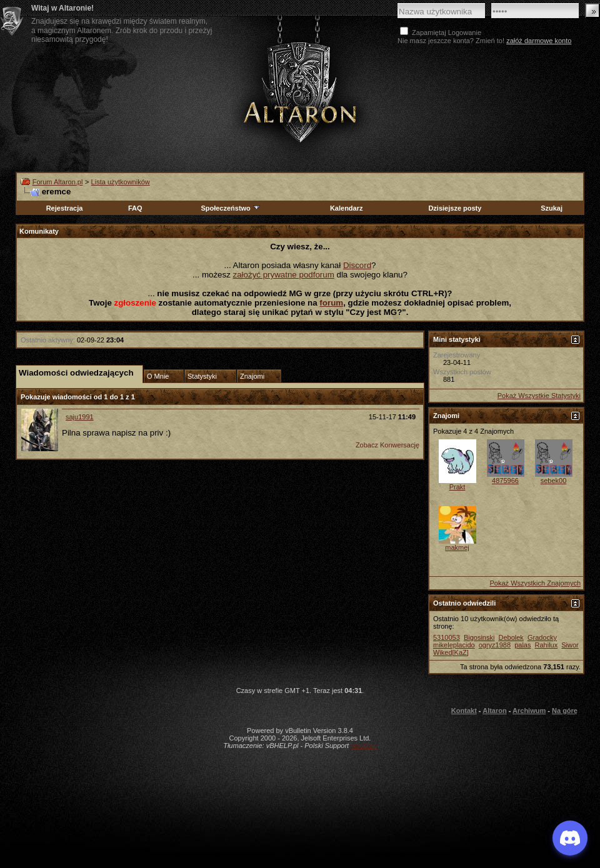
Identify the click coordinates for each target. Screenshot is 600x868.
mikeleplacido (454, 645)
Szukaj (552, 208)
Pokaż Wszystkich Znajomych (535, 583)
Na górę (565, 711)
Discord (357, 265)
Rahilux (547, 645)
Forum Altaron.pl (58, 182)
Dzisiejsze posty (455, 208)
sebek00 (554, 481)
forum (331, 303)
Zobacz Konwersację (387, 445)
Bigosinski (479, 637)
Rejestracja (65, 208)
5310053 (447, 637)
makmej (457, 547)
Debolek (511, 637)
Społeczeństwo (231, 208)
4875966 (505, 481)
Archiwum (529, 711)
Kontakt (464, 711)
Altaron (495, 711)
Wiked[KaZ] (451, 652)
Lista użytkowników (121, 182)
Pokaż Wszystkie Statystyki (539, 396)
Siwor (570, 645)
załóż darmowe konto (539, 41)
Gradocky (542, 637)
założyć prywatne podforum (284, 275)
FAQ (135, 208)
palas (522, 645)
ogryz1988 (495, 645)
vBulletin (364, 746)
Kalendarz (347, 208)
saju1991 (80, 417)
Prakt (457, 487)
